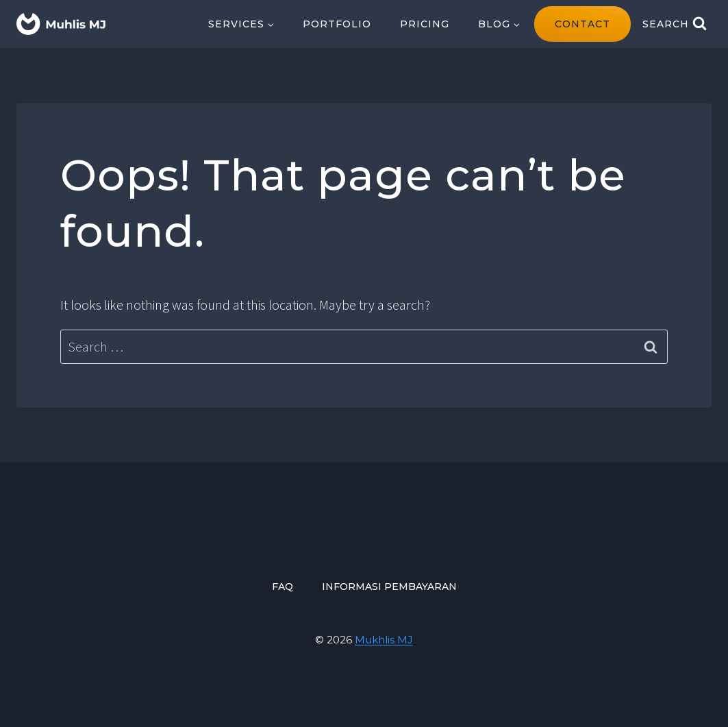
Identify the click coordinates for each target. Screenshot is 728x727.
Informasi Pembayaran (389, 587)
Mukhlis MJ (384, 640)
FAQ (283, 587)
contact (582, 24)
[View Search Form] (675, 24)
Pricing (425, 24)
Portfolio (337, 24)
